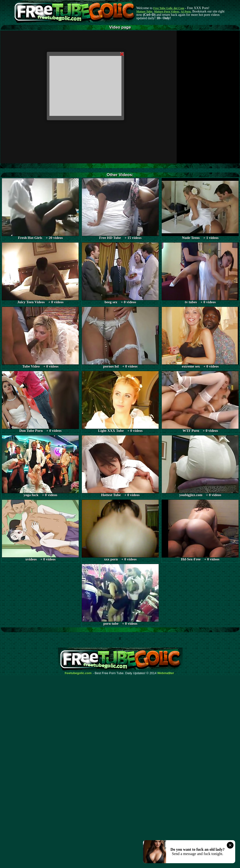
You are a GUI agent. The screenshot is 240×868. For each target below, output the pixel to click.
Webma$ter (166, 673)
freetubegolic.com (78, 673)
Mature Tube (144, 12)
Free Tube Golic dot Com (169, 8)
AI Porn (186, 12)
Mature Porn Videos (167, 12)
